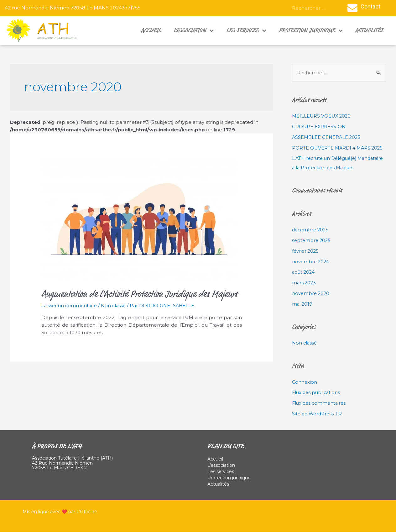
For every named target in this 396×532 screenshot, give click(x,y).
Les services (246, 30)
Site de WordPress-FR (318, 414)
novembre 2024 (311, 262)
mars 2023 (304, 283)
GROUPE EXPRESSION (319, 127)
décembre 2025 (311, 230)
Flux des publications (317, 393)
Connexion (305, 382)
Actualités (369, 30)
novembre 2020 (311, 294)
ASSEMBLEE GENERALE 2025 (327, 137)
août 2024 (304, 272)
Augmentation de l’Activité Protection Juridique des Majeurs (140, 294)
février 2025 (306, 251)
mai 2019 (302, 304)
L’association (194, 30)
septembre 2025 (312, 241)
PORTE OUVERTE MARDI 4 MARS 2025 (339, 148)
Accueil (151, 30)
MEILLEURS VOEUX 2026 (322, 116)
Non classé (116, 306)
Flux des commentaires (320, 403)
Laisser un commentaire (70, 306)
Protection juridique (311, 30)
